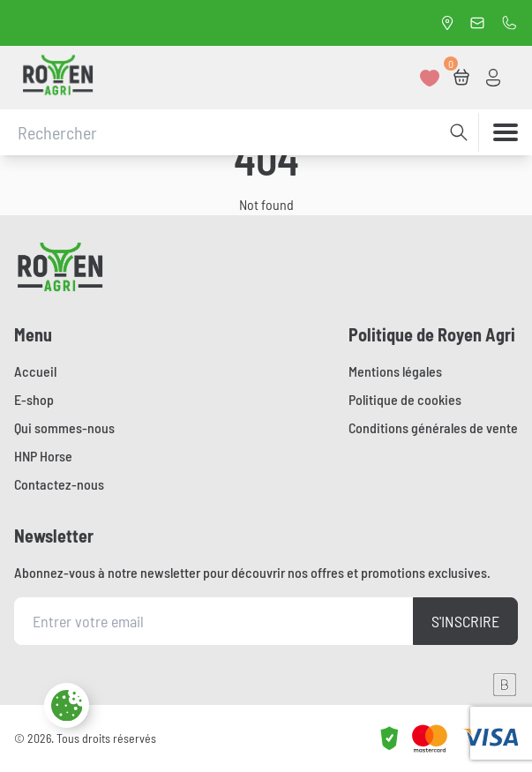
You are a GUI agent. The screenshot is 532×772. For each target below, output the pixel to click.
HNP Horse (43, 456)
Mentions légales (395, 371)
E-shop (34, 399)
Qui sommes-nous (64, 427)
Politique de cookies (405, 399)
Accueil (35, 371)
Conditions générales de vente (433, 427)
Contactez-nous (59, 484)
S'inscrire (465, 621)
